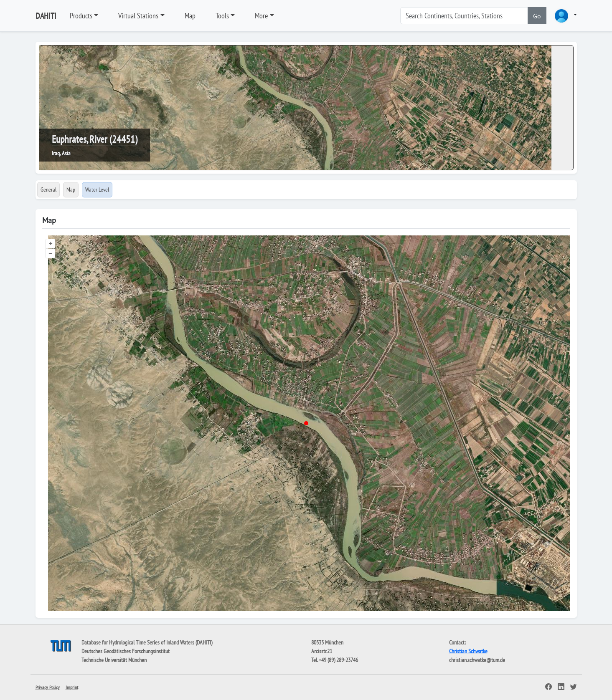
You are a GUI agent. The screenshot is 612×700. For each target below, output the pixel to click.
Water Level (97, 190)
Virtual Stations (138, 16)
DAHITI (46, 16)
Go (537, 16)
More (261, 16)
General (48, 190)
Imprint (72, 687)
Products (81, 16)
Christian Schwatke (468, 651)
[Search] (464, 16)
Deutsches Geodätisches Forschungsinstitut (126, 651)
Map (190, 16)
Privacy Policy (48, 687)
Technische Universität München (114, 660)
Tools (222, 16)
